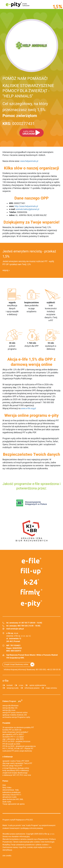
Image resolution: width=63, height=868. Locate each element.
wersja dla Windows (10, 706)
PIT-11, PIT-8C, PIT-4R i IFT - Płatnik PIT (18, 749)
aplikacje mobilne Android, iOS (15, 715)
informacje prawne (32, 688)
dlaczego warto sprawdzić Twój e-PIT (17, 763)
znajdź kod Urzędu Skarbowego (15, 773)
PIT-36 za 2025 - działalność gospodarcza (19, 746)
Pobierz (12, 701)
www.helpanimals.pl (29, 161)
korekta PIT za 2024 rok (12, 730)
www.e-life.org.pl (28, 408)
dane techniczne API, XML (13, 799)
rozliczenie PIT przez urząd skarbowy (17, 751)
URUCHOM (29, 133)
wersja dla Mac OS (10, 708)
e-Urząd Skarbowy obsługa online (16, 768)
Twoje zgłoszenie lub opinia (13, 804)
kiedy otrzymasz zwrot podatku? (15, 732)
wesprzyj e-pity (13, 688)
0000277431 (19, 124)
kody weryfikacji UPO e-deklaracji (16, 770)
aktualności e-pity (9, 797)
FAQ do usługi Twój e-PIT (12, 766)
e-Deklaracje (8, 757)
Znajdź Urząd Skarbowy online (16, 664)
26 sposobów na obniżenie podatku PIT (18, 728)
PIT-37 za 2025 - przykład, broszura (16, 741)
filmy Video (7, 788)
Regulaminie (43, 839)
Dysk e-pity (7, 802)
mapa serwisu (51, 688)
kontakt (10, 685)
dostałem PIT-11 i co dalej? (13, 737)
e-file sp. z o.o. (49, 834)
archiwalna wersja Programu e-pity (16, 717)
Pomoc (5, 781)
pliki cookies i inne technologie (42, 842)
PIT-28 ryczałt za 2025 (11, 744)
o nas (21, 685)
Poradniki (6, 723)
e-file (5, 681)
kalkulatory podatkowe (11, 792)
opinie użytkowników (38, 685)
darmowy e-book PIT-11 (12, 795)
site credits (7, 856)
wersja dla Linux (9, 710)
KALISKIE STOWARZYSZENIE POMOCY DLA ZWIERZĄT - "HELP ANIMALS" (28, 91)
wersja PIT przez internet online (15, 713)
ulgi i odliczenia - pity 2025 (13, 739)
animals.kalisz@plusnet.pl (28, 209)
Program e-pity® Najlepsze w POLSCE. (18, 820)
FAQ (4, 785)
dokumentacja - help (11, 790)
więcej (5, 270)
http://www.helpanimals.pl (26, 206)
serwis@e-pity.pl (17, 629)
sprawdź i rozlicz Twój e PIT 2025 (16, 761)
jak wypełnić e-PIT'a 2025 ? (13, 734)
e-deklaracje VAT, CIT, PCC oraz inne (17, 775)
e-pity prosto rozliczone (17, 4)
